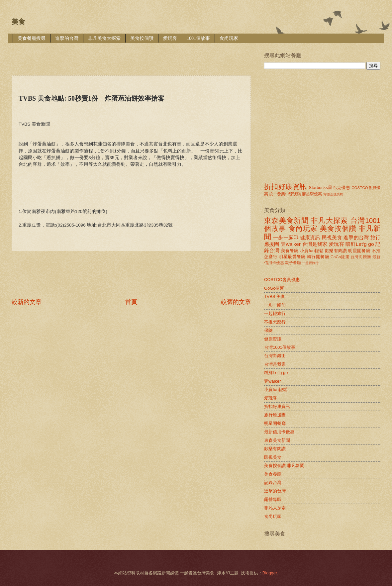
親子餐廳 (293, 263)
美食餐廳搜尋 (32, 38)
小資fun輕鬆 (312, 251)
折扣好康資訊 (285, 187)
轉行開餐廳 (318, 257)
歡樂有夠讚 (336, 251)
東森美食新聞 (286, 220)
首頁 (131, 302)
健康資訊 (310, 237)
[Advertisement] (133, 55)
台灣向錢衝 (361, 257)
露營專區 (273, 499)
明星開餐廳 (359, 251)
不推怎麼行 (275, 322)
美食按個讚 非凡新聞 (284, 466)
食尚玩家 (229, 38)
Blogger (270, 573)
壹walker (291, 244)
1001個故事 (198, 38)
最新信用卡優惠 (279, 432)
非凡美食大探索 (104, 38)
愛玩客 (170, 38)
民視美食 (332, 237)
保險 (268, 330)
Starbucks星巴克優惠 (330, 188)
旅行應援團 (275, 415)
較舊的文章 (236, 302)
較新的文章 (27, 302)
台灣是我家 (315, 244)
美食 (18, 22)
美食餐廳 (290, 251)
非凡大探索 (330, 220)
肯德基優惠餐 (333, 194)
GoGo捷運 (340, 257)
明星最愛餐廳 (292, 257)
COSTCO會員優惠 (282, 280)
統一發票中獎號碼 (285, 194)
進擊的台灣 (67, 38)
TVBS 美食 (275, 296)
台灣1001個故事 (280, 347)
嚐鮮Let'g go (360, 244)
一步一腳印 (286, 237)
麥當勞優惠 (312, 194)
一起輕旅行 (310, 263)
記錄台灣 (273, 483)
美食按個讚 (142, 38)
